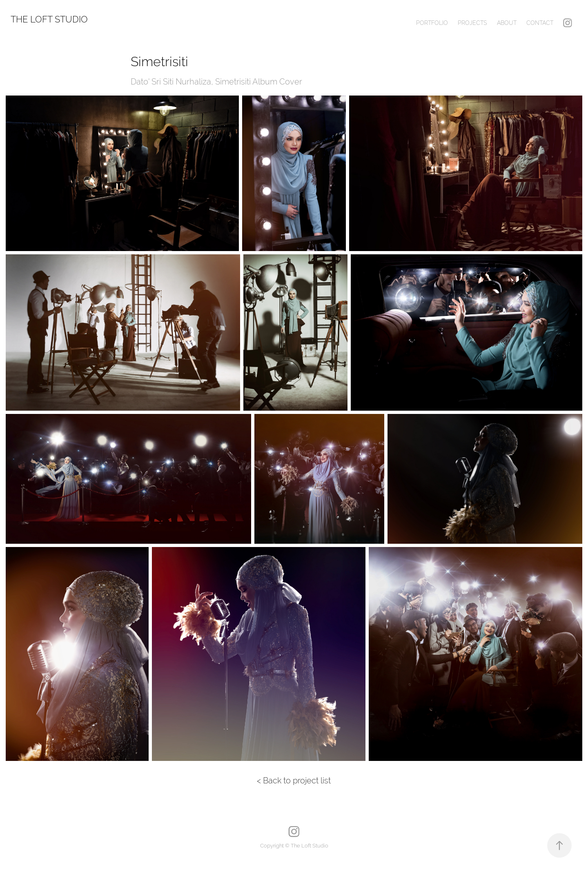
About (507, 23)
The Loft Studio (49, 19)
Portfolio (432, 23)
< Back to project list (294, 780)
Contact (540, 23)
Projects (472, 23)
